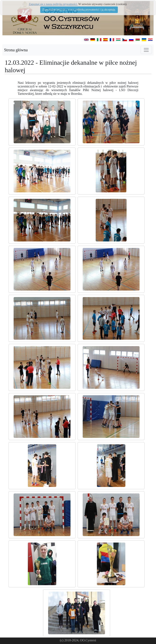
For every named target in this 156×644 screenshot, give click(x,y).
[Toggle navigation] (146, 50)
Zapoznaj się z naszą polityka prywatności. (53, 4)
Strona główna (16, 50)
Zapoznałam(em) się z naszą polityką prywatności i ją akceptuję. (79, 10)
